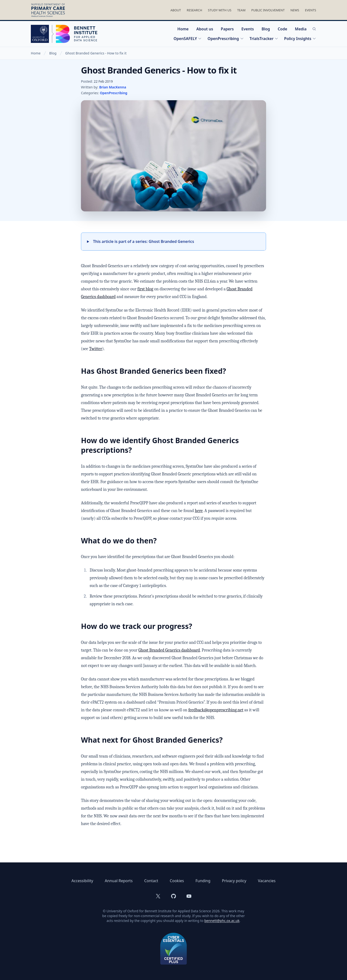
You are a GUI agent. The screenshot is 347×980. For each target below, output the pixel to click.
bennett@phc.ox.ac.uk (222, 921)
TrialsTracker (264, 39)
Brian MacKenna (113, 87)
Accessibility (82, 881)
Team (241, 10)
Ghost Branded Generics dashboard (169, 650)
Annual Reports (119, 881)
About (176, 10)
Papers (227, 29)
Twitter (96, 349)
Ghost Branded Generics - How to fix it (96, 53)
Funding (203, 881)
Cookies (177, 881)
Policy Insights (300, 39)
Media (301, 29)
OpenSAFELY (188, 39)
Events (310, 10)
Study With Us (220, 10)
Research (194, 10)
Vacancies (267, 881)
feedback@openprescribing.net (216, 710)
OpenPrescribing (226, 39)
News (295, 10)
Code (282, 29)
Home (183, 29)
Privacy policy (234, 881)
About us (205, 29)
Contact (151, 881)
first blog (145, 289)
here (199, 511)
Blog (266, 29)
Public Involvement (268, 10)
